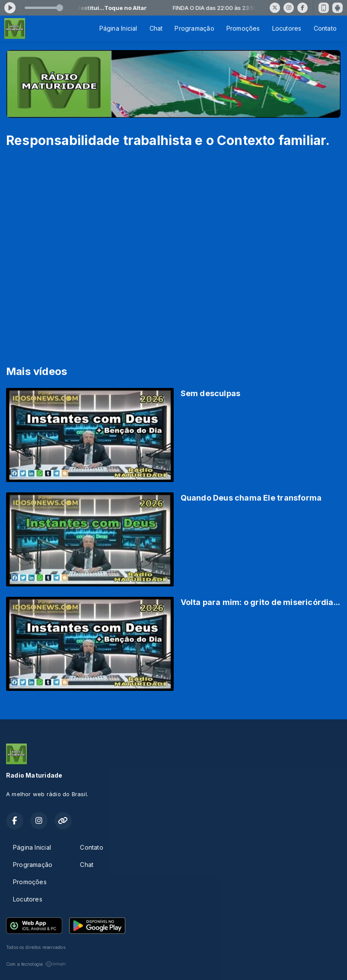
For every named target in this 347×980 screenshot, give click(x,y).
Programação (194, 28)
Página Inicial (118, 28)
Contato (325, 28)
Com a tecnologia (36, 964)
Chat (156, 28)
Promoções (243, 28)
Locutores (287, 28)
